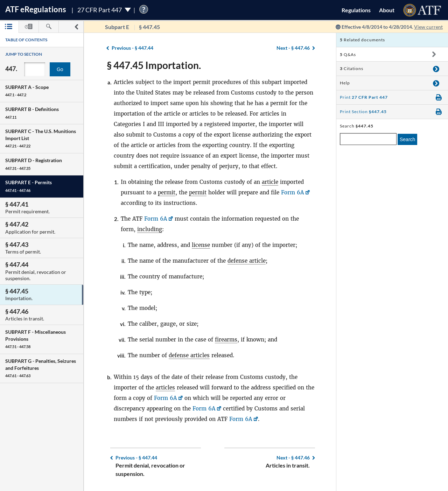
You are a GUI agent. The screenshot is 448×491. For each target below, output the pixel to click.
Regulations (356, 10)
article (270, 182)
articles (165, 388)
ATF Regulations (36, 9)
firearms (226, 340)
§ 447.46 (293, 48)
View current (428, 27)
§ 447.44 (132, 48)
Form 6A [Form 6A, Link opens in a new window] (292, 192)
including (150, 229)
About (387, 10)
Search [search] (407, 139)
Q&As (348, 54)
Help (345, 83)
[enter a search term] (368, 139)
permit (167, 192)
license (201, 245)
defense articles (189, 355)
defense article (247, 261)
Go (60, 69)
